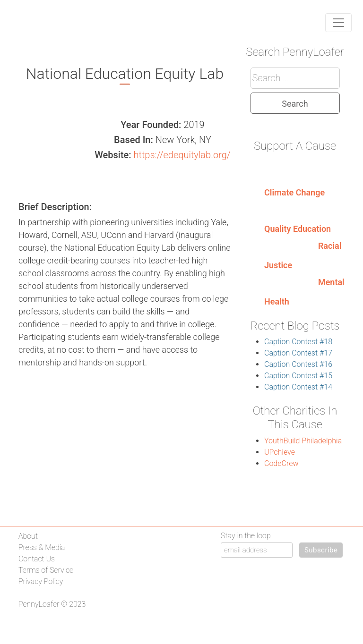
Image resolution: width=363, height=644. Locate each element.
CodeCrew (281, 463)
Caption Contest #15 (298, 376)
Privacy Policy (41, 581)
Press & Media (42, 547)
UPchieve (280, 452)
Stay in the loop (246, 536)
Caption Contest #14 (298, 387)
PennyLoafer (39, 604)
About (28, 536)
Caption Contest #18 (298, 342)
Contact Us (37, 559)
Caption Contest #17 (298, 353)
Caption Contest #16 (298, 364)
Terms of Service (46, 570)
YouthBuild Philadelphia (303, 441)
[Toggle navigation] (338, 23)
